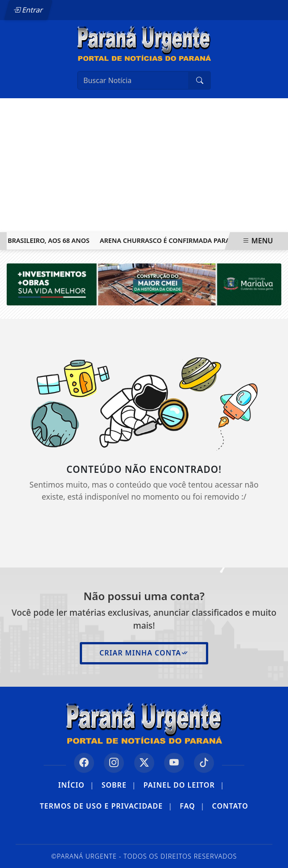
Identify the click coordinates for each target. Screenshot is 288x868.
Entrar (28, 10)
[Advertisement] (144, 165)
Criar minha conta (144, 653)
